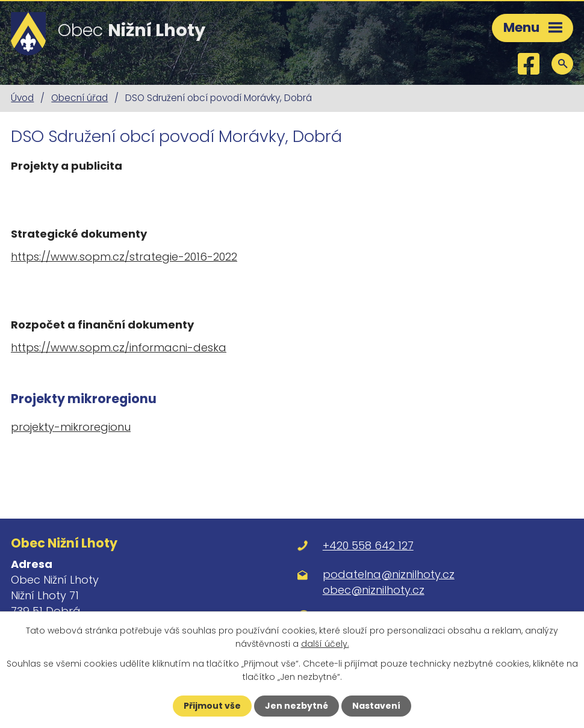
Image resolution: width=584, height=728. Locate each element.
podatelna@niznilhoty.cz (389, 574)
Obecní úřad (79, 98)
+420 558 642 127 (368, 545)
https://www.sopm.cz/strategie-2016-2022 (124, 257)
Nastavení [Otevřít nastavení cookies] (376, 706)
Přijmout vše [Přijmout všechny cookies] (212, 706)
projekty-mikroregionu (71, 427)
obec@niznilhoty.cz (374, 590)
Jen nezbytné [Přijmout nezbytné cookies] (297, 706)
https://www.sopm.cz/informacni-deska (119, 347)
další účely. (325, 644)
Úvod (22, 98)
